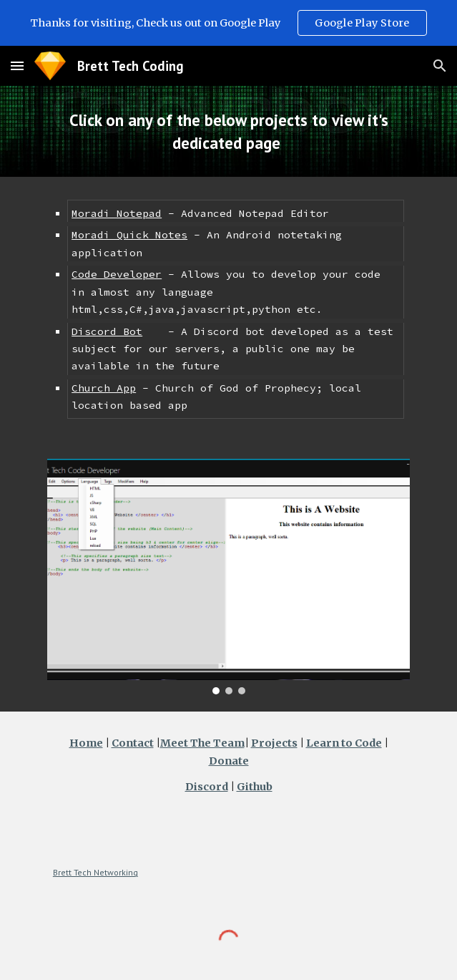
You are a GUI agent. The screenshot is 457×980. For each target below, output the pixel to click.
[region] (228, 23)
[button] (17, 66)
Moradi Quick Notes (129, 235)
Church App (104, 388)
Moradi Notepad (117, 213)
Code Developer (117, 274)
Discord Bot (107, 331)
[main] (228, 131)
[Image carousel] (228, 577)
